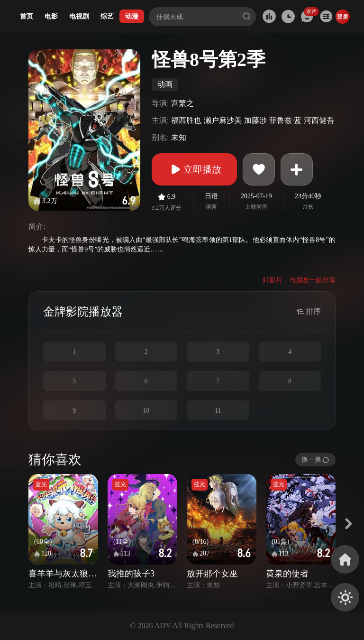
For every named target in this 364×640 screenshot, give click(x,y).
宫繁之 (182, 103)
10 (146, 411)
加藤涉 (255, 120)
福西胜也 (186, 120)
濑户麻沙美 (223, 120)
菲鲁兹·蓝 (285, 120)
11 (218, 411)
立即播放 (194, 169)
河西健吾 (319, 120)
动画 (165, 84)
